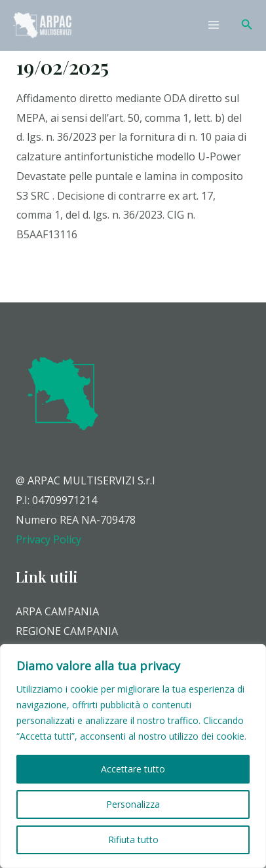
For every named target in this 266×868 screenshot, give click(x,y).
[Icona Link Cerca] (247, 25)
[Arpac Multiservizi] (42, 25)
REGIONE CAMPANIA (67, 631)
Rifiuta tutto (133, 840)
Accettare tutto (133, 769)
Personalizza (133, 804)
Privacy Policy (48, 539)
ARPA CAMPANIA (57, 611)
